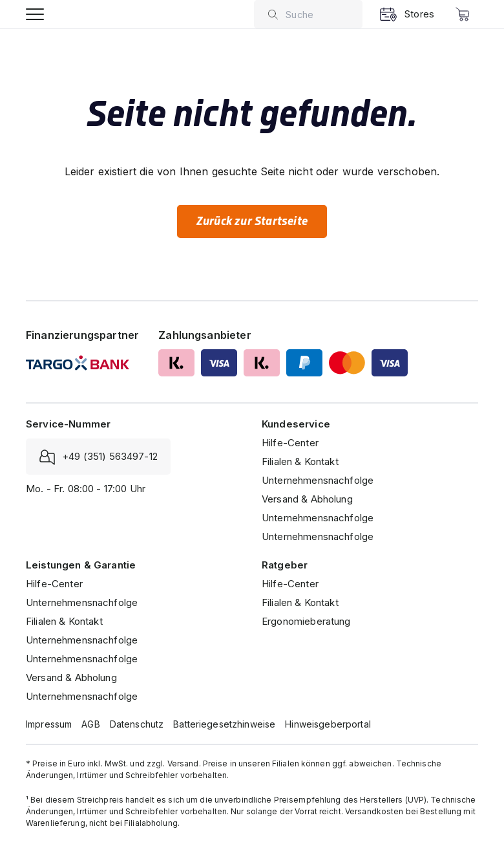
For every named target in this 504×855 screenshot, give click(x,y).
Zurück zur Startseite (252, 221)
